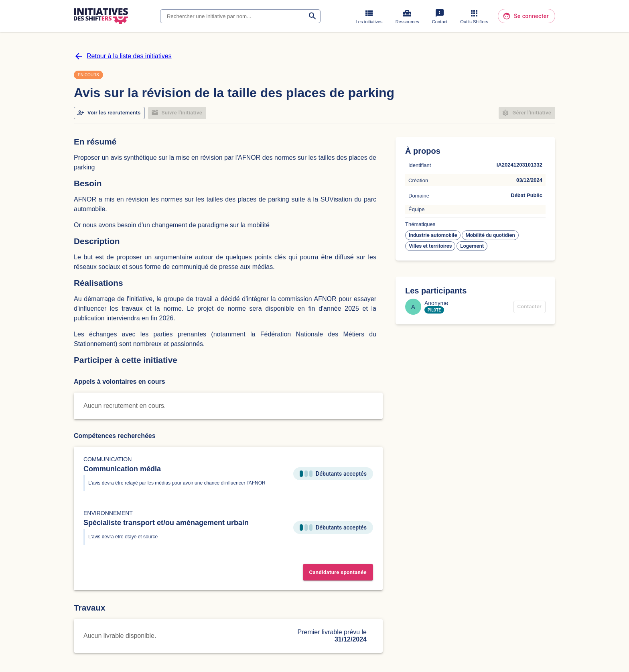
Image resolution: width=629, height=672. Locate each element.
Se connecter (527, 16)
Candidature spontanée (338, 572)
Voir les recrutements (109, 113)
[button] (433, 235)
